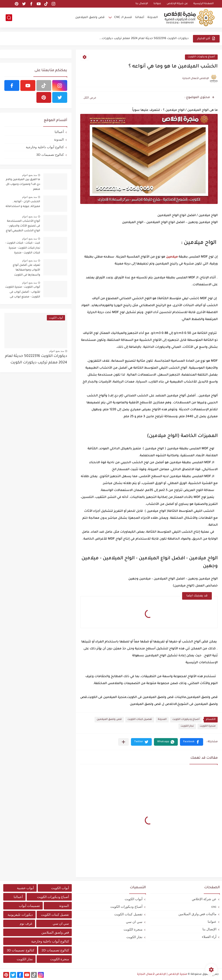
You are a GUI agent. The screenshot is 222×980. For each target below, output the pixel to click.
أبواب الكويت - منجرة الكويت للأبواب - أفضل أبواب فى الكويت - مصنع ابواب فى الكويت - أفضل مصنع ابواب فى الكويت (23, 293)
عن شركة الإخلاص (177, 4)
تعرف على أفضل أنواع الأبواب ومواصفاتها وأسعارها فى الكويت (26, 270)
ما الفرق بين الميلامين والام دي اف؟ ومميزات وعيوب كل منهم (23, 185)
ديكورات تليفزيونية (20, 915)
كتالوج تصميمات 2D (55, 950)
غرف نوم (26, 923)
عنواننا (157, 4)
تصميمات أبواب (29, 906)
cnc (214, 907)
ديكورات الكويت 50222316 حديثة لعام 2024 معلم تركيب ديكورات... (144, 39)
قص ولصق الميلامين (90, 17)
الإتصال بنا (142, 4)
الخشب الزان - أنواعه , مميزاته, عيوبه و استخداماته (23, 204)
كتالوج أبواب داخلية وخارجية (45, 147)
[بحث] (9, 18)
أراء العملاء (209, 937)
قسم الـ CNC (123, 17)
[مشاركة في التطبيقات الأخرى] (123, 742)
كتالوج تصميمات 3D (50, 155)
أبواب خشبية (25, 888)
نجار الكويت (187, 726)
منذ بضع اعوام (29, 175)
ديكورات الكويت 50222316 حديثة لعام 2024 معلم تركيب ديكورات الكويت (36, 360)
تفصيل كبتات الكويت (140, 720)
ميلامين (172, 257)
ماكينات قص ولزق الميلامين (197, 914)
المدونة (153, 17)
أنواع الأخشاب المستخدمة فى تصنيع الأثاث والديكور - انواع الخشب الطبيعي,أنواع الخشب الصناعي (23, 227)
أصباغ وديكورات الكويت (201, 57)
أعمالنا (140, 17)
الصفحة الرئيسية (203, 4)
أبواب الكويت (134, 899)
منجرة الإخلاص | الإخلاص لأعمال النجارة (162, 974)
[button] (192, 742)
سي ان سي (134, 922)
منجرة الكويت (208, 726)
